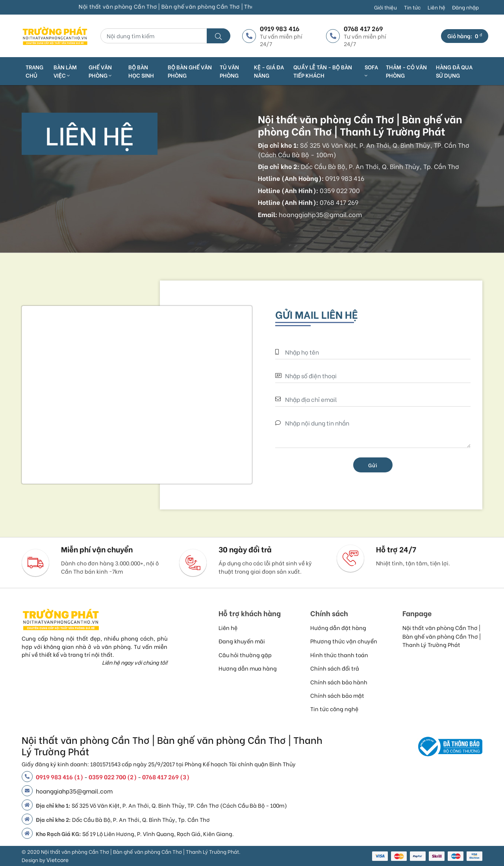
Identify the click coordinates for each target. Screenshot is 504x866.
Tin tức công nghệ (334, 709)
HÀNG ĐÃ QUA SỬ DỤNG (454, 71)
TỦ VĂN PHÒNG (229, 71)
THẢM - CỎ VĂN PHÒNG (406, 71)
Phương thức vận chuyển (344, 641)
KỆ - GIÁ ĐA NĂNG (269, 71)
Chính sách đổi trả (335, 668)
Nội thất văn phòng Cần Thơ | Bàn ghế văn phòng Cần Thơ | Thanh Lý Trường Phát (442, 636)
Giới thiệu (385, 7)
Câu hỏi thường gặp (245, 655)
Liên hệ (436, 7)
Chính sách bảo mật (337, 695)
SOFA (371, 71)
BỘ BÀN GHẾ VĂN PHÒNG (190, 71)
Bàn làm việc (65, 71)
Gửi (373, 465)
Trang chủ (34, 71)
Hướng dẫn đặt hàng (338, 627)
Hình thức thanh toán (339, 655)
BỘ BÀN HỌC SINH (141, 71)
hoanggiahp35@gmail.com (74, 791)
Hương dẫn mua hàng (248, 668)
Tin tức (412, 7)
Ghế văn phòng (100, 71)
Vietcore (57, 859)
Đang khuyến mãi (242, 641)
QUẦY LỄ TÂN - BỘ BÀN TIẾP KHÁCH (323, 71)
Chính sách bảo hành (339, 682)
